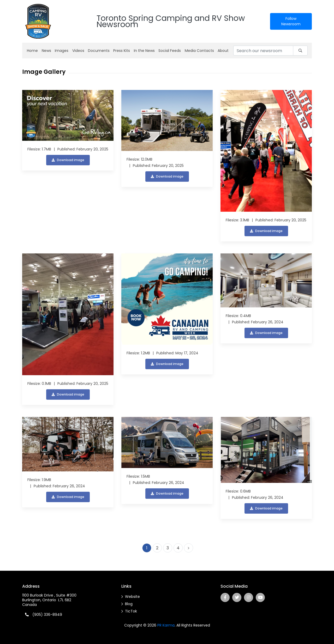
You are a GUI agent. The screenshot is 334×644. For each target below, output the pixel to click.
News (46, 51)
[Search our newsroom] (263, 51)
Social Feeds (170, 51)
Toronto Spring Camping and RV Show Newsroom (171, 21)
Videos (78, 51)
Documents (99, 51)
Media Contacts (199, 51)
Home (32, 51)
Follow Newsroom (291, 21)
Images (62, 51)
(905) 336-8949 (47, 615)
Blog (129, 604)
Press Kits (122, 51)
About (223, 51)
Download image (68, 160)
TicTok (131, 611)
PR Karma (166, 625)
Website (132, 597)
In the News (144, 51)
